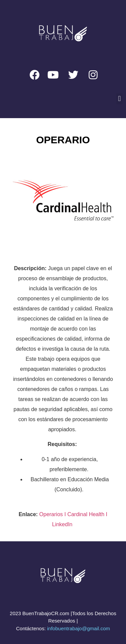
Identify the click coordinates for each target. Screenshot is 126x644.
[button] (119, 99)
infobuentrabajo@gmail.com (78, 628)
